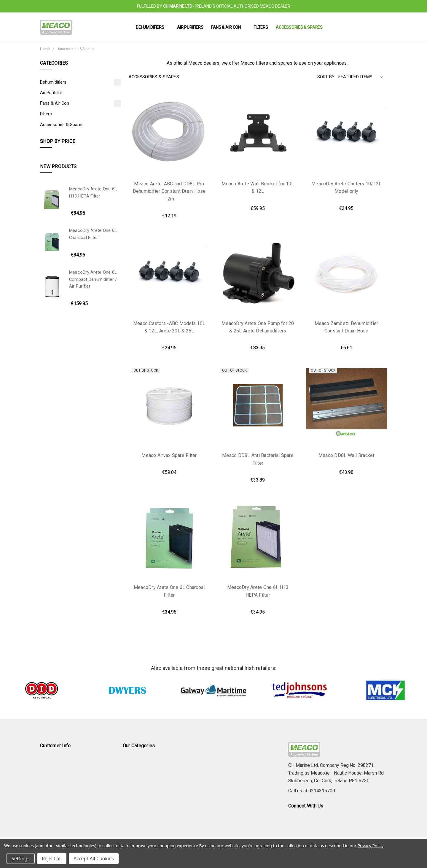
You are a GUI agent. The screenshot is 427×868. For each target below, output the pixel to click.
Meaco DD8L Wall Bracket (346, 455)
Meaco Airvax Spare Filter (169, 455)
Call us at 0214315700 (312, 791)
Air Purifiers (190, 27)
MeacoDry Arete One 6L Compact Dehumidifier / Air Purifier (93, 279)
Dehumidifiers (153, 27)
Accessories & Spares (299, 27)
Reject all (52, 859)
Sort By (326, 77)
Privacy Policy (371, 846)
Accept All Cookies (94, 859)
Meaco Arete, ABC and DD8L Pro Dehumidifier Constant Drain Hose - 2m (169, 191)
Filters (261, 27)
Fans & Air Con (228, 27)
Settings (21, 859)
